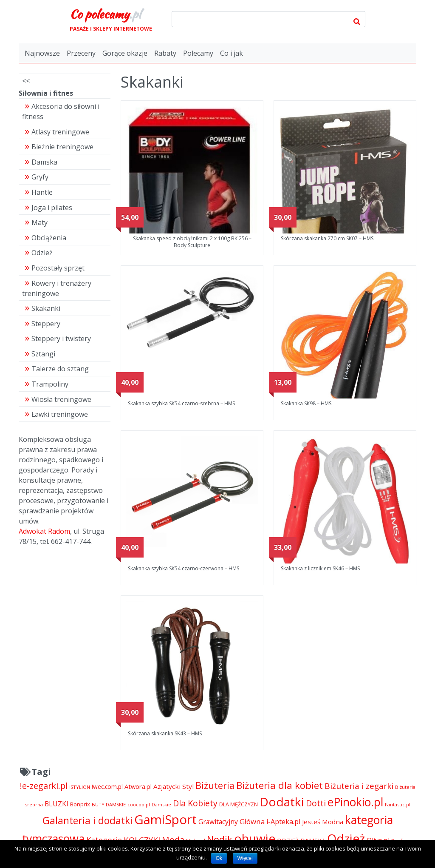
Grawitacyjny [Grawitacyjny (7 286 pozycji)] (218, 822)
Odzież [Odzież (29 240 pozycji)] (346, 838)
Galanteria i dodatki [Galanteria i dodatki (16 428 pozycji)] (88, 820)
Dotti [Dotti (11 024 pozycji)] (316, 803)
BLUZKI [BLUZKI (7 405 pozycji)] (56, 804)
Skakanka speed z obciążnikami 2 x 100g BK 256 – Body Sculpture (192, 242)
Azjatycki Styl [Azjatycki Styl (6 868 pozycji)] (174, 786)
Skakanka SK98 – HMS (306, 403)
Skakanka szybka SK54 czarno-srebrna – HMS (181, 403)
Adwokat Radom (44, 531)
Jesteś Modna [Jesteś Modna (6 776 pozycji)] (323, 822)
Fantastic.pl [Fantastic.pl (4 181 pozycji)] (398, 804)
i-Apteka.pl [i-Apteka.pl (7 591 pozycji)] (283, 822)
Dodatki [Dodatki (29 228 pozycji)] (282, 802)
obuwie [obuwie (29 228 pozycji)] (255, 838)
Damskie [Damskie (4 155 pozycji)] (161, 804)
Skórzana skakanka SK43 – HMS (165, 733)
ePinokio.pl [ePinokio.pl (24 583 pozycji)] (355, 802)
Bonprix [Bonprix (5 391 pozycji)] (80, 804)
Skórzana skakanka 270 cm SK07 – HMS (327, 238)
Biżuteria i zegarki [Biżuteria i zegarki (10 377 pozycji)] (359, 786)
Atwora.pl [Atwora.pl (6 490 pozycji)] (138, 786)
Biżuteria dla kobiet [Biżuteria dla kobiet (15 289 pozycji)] (280, 785)
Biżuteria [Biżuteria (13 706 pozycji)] (215, 785)
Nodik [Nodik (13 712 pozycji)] (220, 839)
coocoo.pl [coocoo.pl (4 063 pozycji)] (139, 805)
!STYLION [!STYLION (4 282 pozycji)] (80, 787)
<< (26, 81)
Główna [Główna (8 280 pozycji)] (252, 821)
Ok (219, 858)
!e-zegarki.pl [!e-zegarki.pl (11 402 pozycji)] (44, 786)
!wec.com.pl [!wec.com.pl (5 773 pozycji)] (107, 787)
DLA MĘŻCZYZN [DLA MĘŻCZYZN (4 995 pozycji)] (239, 804)
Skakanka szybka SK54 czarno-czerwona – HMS (184, 568)
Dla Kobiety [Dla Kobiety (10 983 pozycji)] (195, 803)
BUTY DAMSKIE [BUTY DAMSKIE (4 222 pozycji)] (109, 804)
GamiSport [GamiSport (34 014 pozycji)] (165, 820)
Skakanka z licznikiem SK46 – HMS (320, 568)
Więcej (245, 858)
